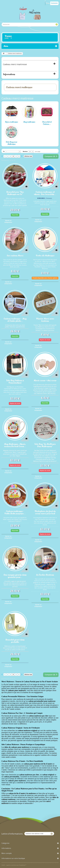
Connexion (54, 3)
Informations (9, 74)
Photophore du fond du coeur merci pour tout (45, 512)
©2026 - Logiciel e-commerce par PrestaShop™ (14, 865)
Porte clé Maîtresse (45, 255)
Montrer (25, 151)
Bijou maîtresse (11, 122)
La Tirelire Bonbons (45, 575)
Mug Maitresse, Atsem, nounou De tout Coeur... (15, 445)
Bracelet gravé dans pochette (15, 641)
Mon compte (7, 853)
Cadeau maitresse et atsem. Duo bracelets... (45, 193)
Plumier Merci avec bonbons (45, 320)
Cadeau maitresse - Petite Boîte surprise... (15, 512)
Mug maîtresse (29, 122)
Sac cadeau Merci (15, 255)
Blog (48, 3)
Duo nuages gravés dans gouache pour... (15, 576)
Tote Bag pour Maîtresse (12, 143)
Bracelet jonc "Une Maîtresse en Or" (15, 193)
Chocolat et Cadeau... (47, 123)
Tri (4, 151)
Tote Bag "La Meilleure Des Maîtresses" (45, 445)
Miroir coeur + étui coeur (45, 380)
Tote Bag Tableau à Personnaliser (15, 382)
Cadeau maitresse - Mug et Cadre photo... (15, 320)
